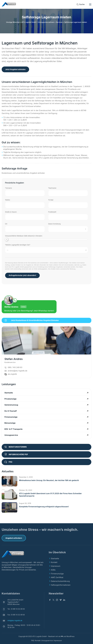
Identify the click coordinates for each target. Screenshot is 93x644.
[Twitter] (53, 600)
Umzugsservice (11, 435)
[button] (9, 481)
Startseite (9, 393)
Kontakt (54, 562)
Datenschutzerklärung (60, 581)
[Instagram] (57, 600)
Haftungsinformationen (61, 585)
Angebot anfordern (14, 538)
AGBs (53, 570)
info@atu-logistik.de (15, 620)
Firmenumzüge (11, 417)
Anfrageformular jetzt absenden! (22, 275)
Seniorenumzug (11, 405)
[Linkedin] (64, 600)
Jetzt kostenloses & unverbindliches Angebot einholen (32, 320)
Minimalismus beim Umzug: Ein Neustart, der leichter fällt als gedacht (49, 480)
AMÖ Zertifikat (57, 577)
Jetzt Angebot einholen (15, 69)
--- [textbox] (8, 250)
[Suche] (80, 4)
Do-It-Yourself (11, 411)
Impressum (56, 566)
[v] (61, 600)
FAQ (33, 640)
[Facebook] (50, 600)
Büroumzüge (10, 423)
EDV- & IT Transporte (13, 429)
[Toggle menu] (90, 4)
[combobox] (46, 250)
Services (59, 22)
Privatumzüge (10, 399)
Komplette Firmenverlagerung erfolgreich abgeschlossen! (44, 507)
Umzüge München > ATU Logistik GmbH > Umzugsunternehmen (30, 22)
